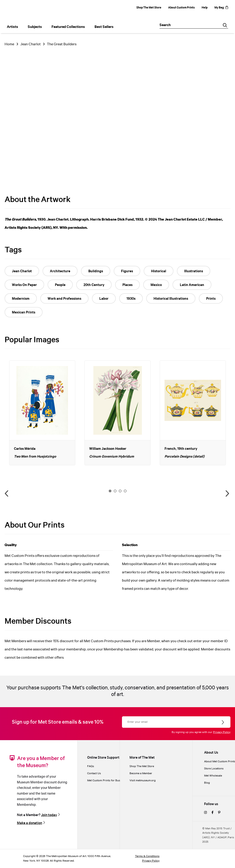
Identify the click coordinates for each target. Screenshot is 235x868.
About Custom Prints (181, 8)
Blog (207, 783)
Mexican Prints (24, 313)
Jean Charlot (31, 44)
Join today (49, 815)
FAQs (91, 766)
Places (127, 285)
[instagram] (205, 813)
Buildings (96, 271)
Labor (104, 299)
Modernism (21, 299)
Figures (127, 271)
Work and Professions (64, 299)
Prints (211, 299)
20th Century (94, 285)
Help (205, 8)
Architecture (60, 271)
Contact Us (94, 773)
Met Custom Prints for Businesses (108, 780)
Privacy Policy (222, 732)
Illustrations (194, 271)
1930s (131, 299)
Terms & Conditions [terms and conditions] (147, 856)
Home (9, 44)
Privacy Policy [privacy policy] (151, 861)
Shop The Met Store (149, 8)
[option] (42, 413)
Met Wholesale (213, 776)
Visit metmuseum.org (143, 780)
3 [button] (120, 491)
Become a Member (141, 773)
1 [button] (110, 491)
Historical (159, 271)
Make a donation (30, 823)
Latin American (192, 285)
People (60, 285)
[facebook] (212, 813)
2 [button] (115, 491)
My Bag (221, 8)
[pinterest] (219, 813)
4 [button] (125, 491)
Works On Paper (24, 285)
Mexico (156, 285)
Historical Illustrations (171, 299)
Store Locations (214, 769)
